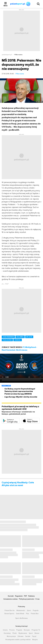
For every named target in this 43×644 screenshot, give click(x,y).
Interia (5, 630)
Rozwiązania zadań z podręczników (18, 640)
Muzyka (35, 640)
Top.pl (34, 636)
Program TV (36, 630)
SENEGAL (18, 340)
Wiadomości (21, 611)
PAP (25, 596)
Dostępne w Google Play (19, 419)
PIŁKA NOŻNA (7, 340)
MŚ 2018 (29, 337)
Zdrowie (20, 636)
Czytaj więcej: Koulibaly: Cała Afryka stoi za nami (18, 484)
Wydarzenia (23, 633)
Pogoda (36, 611)
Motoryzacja (11, 636)
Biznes (37, 633)
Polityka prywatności (27, 599)
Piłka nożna (18, 55)
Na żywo (27, 630)
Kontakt (11, 596)
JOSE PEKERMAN (8, 337)
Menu (6, 6)
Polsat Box (35, 614)
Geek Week (20, 614)
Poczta (12, 630)
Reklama (31, 596)
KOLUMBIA (20, 337)
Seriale (28, 636)
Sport (29, 611)
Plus (28, 614)
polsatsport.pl (7, 55)
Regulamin (19, 596)
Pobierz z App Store (40, 419)
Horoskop (7, 633)
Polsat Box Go (10, 611)
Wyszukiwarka (38, 4)
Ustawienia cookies (11, 599)
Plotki (15, 633)
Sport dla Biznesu (21, 618)
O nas (37, 599)
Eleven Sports (9, 614)
